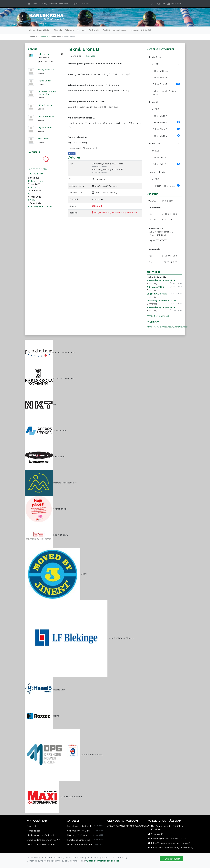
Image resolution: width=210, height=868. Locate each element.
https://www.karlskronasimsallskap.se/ (170, 843)
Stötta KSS (146, 30)
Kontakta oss (34, 831)
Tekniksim (70, 30)
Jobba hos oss (120, 30)
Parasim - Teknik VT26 (166, 186)
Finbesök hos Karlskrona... (80, 844)
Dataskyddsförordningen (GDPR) (44, 840)
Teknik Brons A (160, 71)
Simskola (63, 4)
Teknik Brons (155, 57)
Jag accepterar (171, 859)
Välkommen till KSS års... (79, 831)
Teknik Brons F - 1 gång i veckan (165, 93)
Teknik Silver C (166, 129)
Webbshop (134, 30)
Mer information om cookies (41, 844)
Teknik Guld (154, 144)
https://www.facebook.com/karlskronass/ (167, 327)
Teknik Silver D (166, 136)
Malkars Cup (34, 187)
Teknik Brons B (160, 78)
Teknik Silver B (166, 122)
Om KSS (106, 30)
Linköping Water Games (40, 206)
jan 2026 (155, 64)
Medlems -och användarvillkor (42, 835)
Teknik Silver (155, 102)
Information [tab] (76, 56)
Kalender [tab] (91, 56)
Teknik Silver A (160, 116)
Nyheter (32, 30)
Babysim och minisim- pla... (80, 826)
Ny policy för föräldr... (78, 835)
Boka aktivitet (34, 826)
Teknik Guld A (160, 157)
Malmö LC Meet (36, 181)
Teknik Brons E (166, 84)
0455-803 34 (157, 834)
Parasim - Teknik (157, 172)
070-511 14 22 (47, 62)
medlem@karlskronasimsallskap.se (169, 838)
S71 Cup (32, 200)
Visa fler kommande (158, 316)
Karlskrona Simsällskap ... (80, 840)
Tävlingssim (94, 30)
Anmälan (36, 4)
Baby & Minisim (49, 4)
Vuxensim (86, 4)
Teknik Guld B (166, 164)
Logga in (160, 4)
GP (30, 194)
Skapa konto (175, 4)
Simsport (74, 4)
